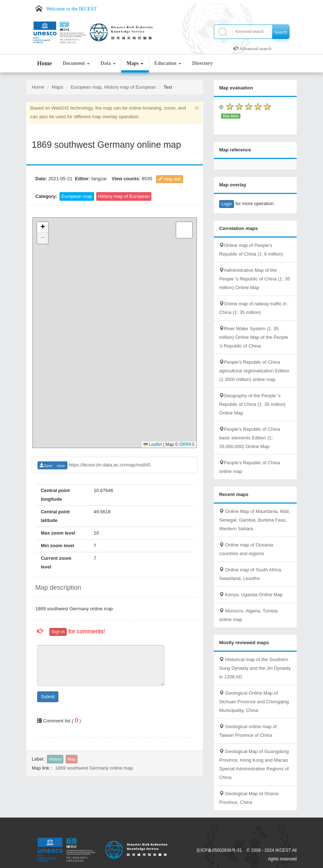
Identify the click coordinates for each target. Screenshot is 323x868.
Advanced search (255, 48)
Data (108, 63)
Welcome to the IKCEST (71, 9)
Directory (202, 63)
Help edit (170, 179)
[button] (43, 227)
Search (281, 32)
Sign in (58, 632)
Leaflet (153, 444)
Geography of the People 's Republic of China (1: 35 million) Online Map (252, 404)
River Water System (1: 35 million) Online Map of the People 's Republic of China (254, 337)
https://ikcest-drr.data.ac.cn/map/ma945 (110, 465)
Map (72, 759)
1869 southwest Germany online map (94, 768)
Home (45, 63)
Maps (135, 63)
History (55, 759)
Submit (48, 697)
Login (227, 204)
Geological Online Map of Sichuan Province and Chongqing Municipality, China (254, 702)
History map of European (130, 87)
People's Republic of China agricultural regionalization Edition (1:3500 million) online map (254, 371)
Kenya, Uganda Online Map (251, 595)
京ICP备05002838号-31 (219, 850)
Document (76, 63)
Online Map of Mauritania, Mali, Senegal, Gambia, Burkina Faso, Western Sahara (255, 520)
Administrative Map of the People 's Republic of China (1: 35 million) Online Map (255, 279)
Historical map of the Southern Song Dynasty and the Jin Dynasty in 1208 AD (255, 668)
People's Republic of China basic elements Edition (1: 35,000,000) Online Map (250, 438)
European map (86, 87)
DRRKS (187, 444)
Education (168, 63)
